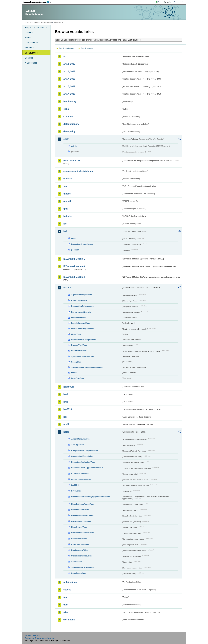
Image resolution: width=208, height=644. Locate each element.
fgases (67, 194)
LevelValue (76, 491)
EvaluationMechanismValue (83, 462)
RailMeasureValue (79, 539)
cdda (66, 109)
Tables (28, 38)
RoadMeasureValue (80, 550)
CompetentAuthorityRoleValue (85, 450)
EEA (37, 2)
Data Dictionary (46, 22)
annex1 (74, 238)
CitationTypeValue (79, 300)
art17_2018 (69, 94)
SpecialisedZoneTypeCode (83, 356)
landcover (69, 387)
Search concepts (87, 48)
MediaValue (76, 334)
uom (66, 605)
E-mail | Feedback (33, 635)
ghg (66, 209)
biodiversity (70, 101)
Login (160, 2)
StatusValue (77, 562)
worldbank (69, 620)
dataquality (69, 131)
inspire (67, 288)
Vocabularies (31, 53)
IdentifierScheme (79, 318)
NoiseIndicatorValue (80, 510)
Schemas (29, 48)
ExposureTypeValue (80, 474)
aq (65, 56)
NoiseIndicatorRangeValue (83, 504)
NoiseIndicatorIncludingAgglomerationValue (91, 497)
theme (74, 373)
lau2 (66, 402)
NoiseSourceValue (79, 527)
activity (74, 146)
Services (29, 58)
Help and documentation (36, 28)
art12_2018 (69, 71)
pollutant (75, 250)
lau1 (66, 394)
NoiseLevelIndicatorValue (82, 515)
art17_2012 (69, 86)
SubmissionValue (79, 573)
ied (65, 231)
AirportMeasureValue (80, 439)
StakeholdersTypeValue (82, 556)
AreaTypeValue (78, 445)
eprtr (66, 139)
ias (65, 224)
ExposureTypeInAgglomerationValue (87, 468)
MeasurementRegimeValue (83, 328)
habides (68, 216)
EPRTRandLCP (72, 161)
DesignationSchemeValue (82, 306)
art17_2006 (69, 79)
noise (66, 432)
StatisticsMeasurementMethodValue (87, 367)
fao (65, 186)
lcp (65, 417)
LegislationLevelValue (81, 323)
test (65, 597)
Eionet (36, 22)
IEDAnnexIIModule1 (74, 259)
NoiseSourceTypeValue (81, 521)
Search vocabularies (67, 48)
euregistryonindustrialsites (78, 171)
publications (70, 582)
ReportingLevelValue (80, 544)
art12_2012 (69, 64)
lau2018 (68, 409)
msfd (66, 424)
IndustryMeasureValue (81, 479)
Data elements (32, 43)
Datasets (29, 33)
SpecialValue (77, 362)
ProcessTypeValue (79, 345)
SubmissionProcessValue (82, 567)
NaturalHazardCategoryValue (84, 340)
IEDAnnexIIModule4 (74, 277)
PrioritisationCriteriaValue (83, 533)
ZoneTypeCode (78, 378)
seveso (67, 590)
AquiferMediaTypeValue (82, 295)
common (68, 116)
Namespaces (31, 63)
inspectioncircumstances (82, 244)
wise (66, 612)
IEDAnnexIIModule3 (74, 266)
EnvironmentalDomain (81, 312)
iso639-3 (75, 485)
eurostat (68, 179)
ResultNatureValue (79, 351)
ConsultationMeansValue (82, 456)
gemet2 (67, 201)
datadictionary (71, 124)
